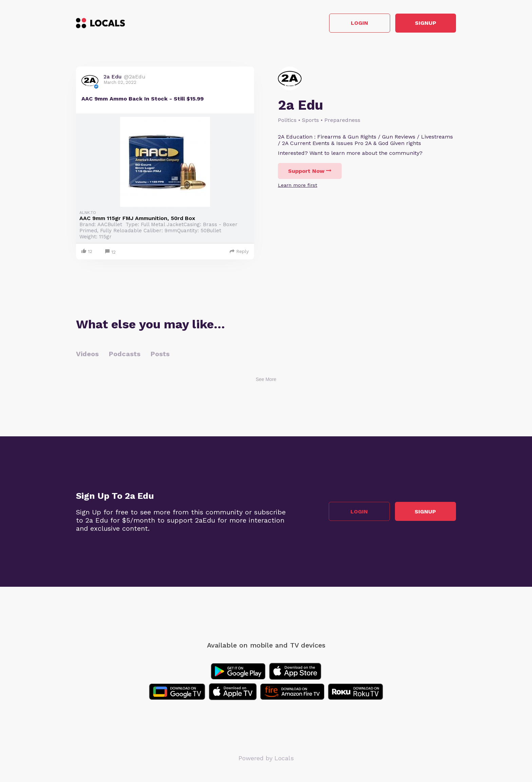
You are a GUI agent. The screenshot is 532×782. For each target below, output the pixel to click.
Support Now (310, 171)
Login (359, 23)
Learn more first (298, 185)
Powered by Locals (266, 758)
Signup (426, 23)
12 (110, 252)
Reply (239, 251)
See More (266, 379)
